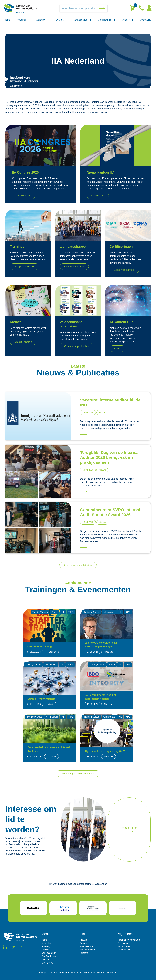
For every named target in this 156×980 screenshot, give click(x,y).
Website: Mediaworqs (108, 973)
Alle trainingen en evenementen (78, 774)
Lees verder (98, 196)
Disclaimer (123, 943)
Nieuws (83, 940)
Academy (43, 20)
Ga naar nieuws (23, 342)
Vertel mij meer (129, 830)
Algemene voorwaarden (129, 940)
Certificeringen (107, 20)
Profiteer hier (24, 196)
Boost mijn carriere (124, 270)
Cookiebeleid (124, 950)
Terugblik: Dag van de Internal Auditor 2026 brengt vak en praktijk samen (109, 457)
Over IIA (128, 20)
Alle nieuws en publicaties (78, 565)
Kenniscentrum (82, 20)
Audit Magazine (87, 950)
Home (7, 20)
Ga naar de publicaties (76, 346)
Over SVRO (147, 20)
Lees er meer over (74, 267)
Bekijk (117, 349)
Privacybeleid (124, 946)
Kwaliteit (61, 20)
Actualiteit (23, 20)
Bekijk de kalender (24, 267)
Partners (84, 953)
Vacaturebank (86, 946)
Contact (83, 943)
